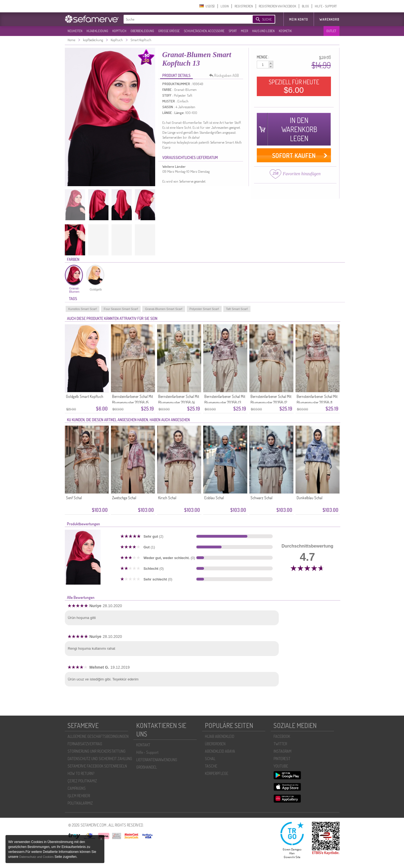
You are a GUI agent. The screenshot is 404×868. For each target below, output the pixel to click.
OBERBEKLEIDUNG (142, 31)
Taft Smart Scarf (237, 309)
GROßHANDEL (147, 767)
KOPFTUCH (119, 31)
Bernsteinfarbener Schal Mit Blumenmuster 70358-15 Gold (133, 402)
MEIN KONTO (299, 19)
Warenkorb (329, 19)
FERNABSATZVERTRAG (85, 744)
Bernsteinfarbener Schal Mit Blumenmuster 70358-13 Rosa (225, 402)
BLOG (305, 6)
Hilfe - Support (147, 752)
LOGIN (225, 6)
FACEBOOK (282, 736)
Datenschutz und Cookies (37, 857)
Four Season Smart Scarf (121, 309)
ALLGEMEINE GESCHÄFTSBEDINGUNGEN (98, 736)
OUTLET (331, 31)
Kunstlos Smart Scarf (83, 309)
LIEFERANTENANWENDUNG (157, 760)
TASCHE (211, 766)
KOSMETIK (285, 31)
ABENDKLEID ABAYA (220, 751)
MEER (244, 31)
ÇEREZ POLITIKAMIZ (82, 781)
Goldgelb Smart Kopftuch (85, 396)
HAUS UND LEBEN (263, 31)
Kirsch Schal (167, 498)
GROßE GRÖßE (169, 31)
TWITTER (280, 744)
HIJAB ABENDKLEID (220, 736)
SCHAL (210, 759)
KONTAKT (143, 745)
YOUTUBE (281, 766)
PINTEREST (282, 759)
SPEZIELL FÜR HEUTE (294, 86)
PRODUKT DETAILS (176, 75)
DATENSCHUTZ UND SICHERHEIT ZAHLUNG (100, 759)
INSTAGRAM (282, 751)
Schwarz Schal (261, 498)
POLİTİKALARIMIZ (80, 803)
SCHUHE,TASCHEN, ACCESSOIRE (204, 31)
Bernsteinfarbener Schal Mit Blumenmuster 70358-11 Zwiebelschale (317, 402)
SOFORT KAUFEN (294, 155)
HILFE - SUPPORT (326, 6)
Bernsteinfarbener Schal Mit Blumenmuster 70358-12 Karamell (271, 402)
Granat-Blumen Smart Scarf (164, 309)
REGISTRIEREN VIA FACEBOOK (277, 6)
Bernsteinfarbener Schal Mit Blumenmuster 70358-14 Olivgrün (179, 402)
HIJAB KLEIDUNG (97, 31)
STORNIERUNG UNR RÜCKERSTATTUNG (97, 751)
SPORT (233, 31)
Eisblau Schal (214, 498)
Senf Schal (74, 498)
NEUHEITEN (75, 31)
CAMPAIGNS (77, 788)
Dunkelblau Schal (310, 498)
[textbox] (183, 19)
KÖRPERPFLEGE (217, 773)
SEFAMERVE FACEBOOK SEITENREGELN (97, 766)
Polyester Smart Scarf (204, 309)
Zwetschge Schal (124, 498)
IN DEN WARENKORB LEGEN (299, 129)
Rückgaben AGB (225, 76)
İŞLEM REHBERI (79, 796)
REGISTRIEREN (244, 6)
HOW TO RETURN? (81, 773)
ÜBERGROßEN (215, 744)
